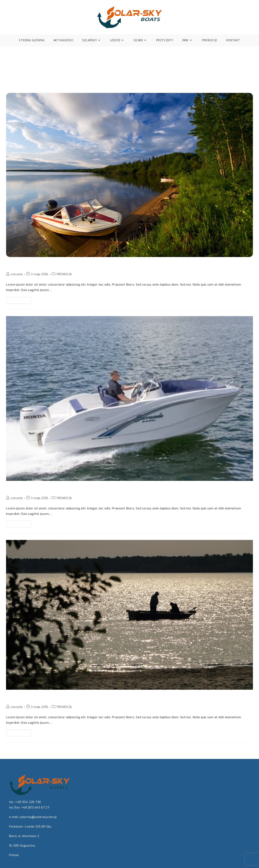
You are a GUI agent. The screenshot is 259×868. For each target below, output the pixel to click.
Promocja (17, 264)
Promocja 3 (19, 697)
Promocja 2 (19, 488)
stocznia (17, 274)
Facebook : (17, 827)
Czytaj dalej (20, 299)
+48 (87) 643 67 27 (35, 807)
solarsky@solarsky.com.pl (38, 817)
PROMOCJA (64, 274)
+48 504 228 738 (28, 802)
